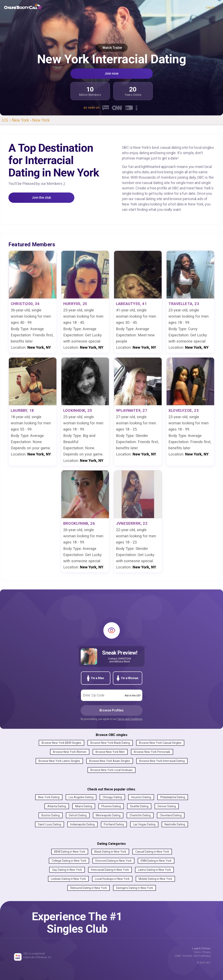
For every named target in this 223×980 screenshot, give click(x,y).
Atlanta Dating (57, 806)
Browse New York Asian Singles (110, 761)
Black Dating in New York (110, 852)
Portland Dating (114, 824)
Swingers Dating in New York (134, 888)
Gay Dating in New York (67, 870)
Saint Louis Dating (50, 824)
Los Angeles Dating (81, 797)
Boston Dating (51, 815)
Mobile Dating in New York (155, 879)
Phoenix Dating (111, 806)
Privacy (207, 952)
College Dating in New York (69, 861)
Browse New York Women (70, 752)
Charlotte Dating (140, 815)
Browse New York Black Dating (110, 743)
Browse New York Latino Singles (59, 761)
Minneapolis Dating (108, 815)
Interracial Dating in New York (110, 870)
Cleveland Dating (171, 815)
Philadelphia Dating (173, 797)
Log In (210, 7)
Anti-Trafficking (202, 956)
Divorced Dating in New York (113, 861)
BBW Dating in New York (70, 852)
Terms (197, 952)
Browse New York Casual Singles (160, 743)
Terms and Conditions (130, 719)
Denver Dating (167, 806)
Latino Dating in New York (154, 870)
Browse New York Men (110, 752)
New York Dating (49, 797)
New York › (22, 120)
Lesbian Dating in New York (68, 879)
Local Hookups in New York (112, 879)
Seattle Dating (139, 806)
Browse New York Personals (152, 752)
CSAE (178, 956)
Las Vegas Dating (144, 824)
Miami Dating (84, 806)
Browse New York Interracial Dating (162, 761)
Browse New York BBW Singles (61, 743)
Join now (111, 73)
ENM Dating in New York (156, 861)
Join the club (41, 198)
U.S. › (7, 120)
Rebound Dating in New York (89, 888)
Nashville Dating (175, 824)
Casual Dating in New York (152, 852)
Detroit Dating (78, 815)
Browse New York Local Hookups (111, 770)
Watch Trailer (111, 48)
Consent (187, 956)
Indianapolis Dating (82, 824)
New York (41, 120)
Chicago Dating (112, 797)
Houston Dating (141, 797)
